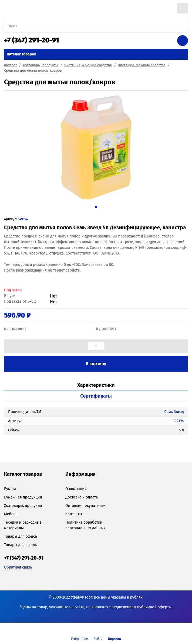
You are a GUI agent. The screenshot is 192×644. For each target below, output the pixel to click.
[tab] (96, 386)
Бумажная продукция (23, 497)
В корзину (96, 364)
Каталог (10, 65)
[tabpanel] (96, 147)
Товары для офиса (21, 536)
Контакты (74, 514)
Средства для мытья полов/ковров (33, 70)
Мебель (11, 514)
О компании (76, 489)
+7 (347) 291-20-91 (32, 40)
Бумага (10, 489)
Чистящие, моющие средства (88, 65)
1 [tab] (96, 207)
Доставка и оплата (82, 497)
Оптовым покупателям (85, 506)
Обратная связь (18, 567)
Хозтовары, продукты (41, 65)
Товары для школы (21, 545)
